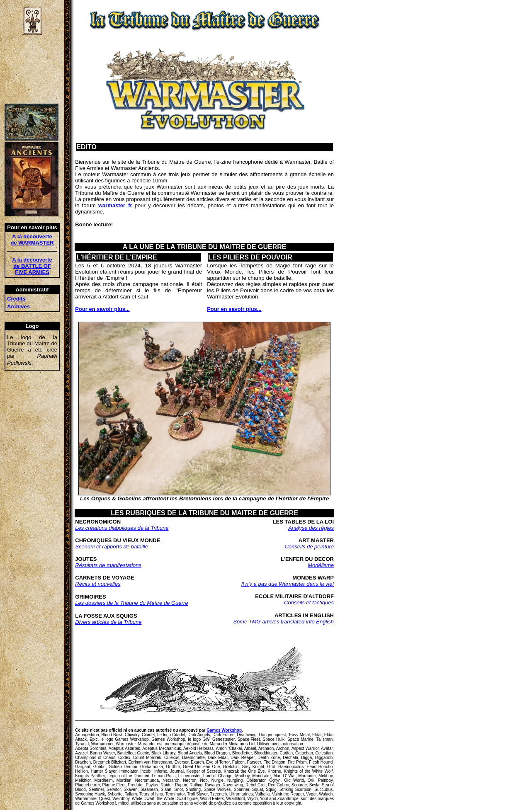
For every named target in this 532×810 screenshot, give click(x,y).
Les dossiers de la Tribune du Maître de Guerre (131, 603)
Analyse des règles (311, 528)
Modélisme (321, 565)
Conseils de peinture (309, 547)
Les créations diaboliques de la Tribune (122, 528)
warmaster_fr (115, 205)
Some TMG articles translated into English (283, 622)
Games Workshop (224, 730)
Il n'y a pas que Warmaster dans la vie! (288, 584)
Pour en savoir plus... (102, 309)
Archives (18, 307)
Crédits (16, 299)
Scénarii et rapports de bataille (112, 547)
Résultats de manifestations (108, 565)
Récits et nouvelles (98, 584)
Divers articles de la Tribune (108, 622)
